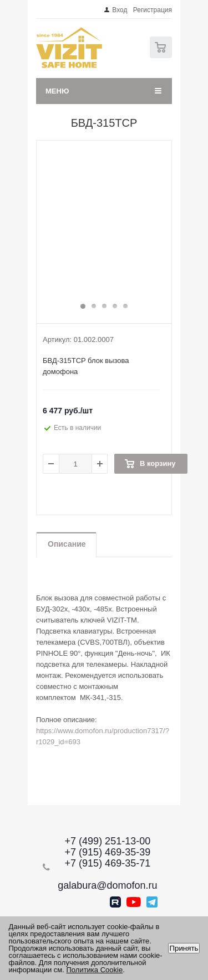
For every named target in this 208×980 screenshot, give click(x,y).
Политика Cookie (95, 970)
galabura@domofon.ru (107, 885)
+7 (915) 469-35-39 (108, 852)
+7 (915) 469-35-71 (108, 863)
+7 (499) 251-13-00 (108, 841)
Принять (184, 948)
